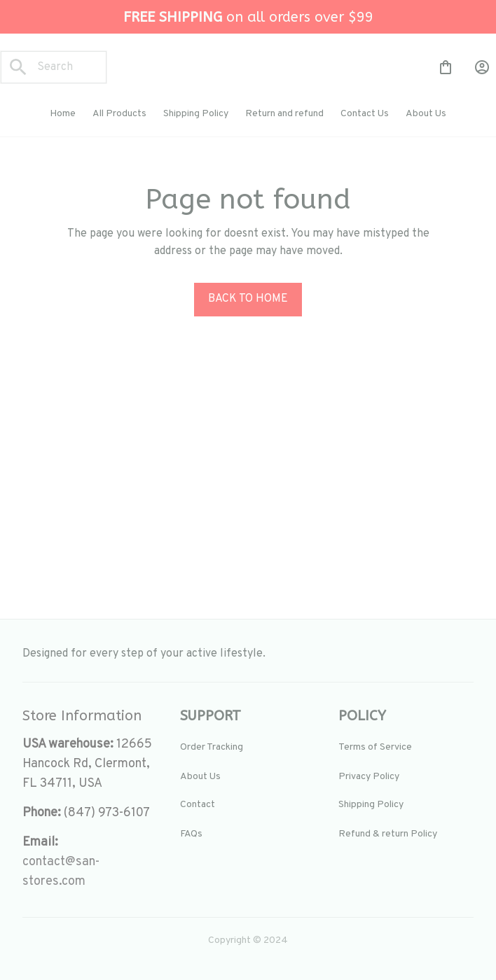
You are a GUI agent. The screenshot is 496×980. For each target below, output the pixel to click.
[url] (90, 872)
